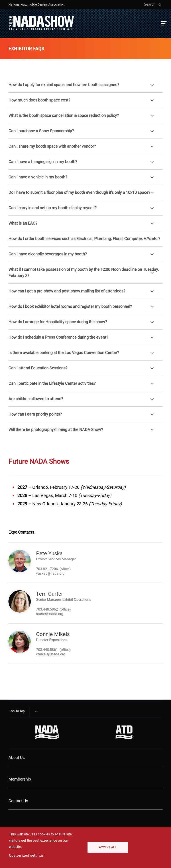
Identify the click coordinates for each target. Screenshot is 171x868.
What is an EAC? (82, 225)
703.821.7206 (47, 569)
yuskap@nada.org (50, 573)
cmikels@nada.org (51, 654)
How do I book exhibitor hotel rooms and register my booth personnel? (82, 309)
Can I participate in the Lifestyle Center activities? (82, 386)
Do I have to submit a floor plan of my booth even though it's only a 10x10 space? (82, 195)
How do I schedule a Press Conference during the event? (82, 339)
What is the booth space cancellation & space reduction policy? (82, 118)
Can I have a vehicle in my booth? (82, 179)
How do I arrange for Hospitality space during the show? (82, 324)
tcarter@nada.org (50, 614)
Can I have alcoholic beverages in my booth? (82, 256)
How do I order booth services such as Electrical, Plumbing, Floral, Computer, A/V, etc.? (84, 241)
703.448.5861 (47, 650)
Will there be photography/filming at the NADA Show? (82, 432)
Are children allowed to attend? (82, 401)
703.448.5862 (47, 609)
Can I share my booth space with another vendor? (82, 148)
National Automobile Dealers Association (37, 4)
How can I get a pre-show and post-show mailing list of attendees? (82, 293)
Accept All (108, 847)
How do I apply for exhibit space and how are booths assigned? (82, 87)
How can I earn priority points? (82, 416)
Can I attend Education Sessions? (82, 370)
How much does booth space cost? (82, 102)
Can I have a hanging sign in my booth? (82, 164)
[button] (164, 23)
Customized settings (26, 855)
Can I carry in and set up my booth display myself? (82, 210)
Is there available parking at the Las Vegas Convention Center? (82, 355)
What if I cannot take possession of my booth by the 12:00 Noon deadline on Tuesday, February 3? (84, 273)
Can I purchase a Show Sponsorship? (82, 133)
